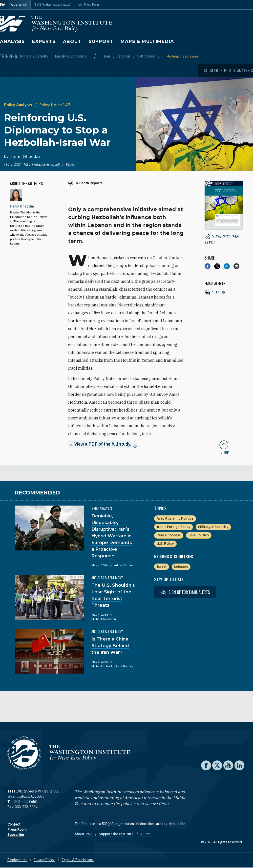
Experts (44, 41)
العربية (55, 164)
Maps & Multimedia (147, 41)
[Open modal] (229, 71)
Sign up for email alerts (185, 593)
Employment (17, 860)
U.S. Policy (165, 544)
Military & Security (34, 56)
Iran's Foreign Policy (173, 527)
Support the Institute (116, 834)
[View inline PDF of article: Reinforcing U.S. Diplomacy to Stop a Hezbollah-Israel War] (224, 239)
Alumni (146, 834)
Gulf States (146, 56)
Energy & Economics (71, 56)
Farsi (70, 164)
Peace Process (169, 535)
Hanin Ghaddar (25, 156)
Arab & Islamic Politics (175, 519)
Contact (14, 825)
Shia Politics (199, 535)
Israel (161, 567)
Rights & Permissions (78, 860)
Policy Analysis (18, 105)
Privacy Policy (44, 860)
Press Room (17, 830)
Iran (107, 56)
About (72, 41)
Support (101, 41)
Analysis (12, 41)
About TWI (84, 834)
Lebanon (124, 56)
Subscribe (16, 835)
